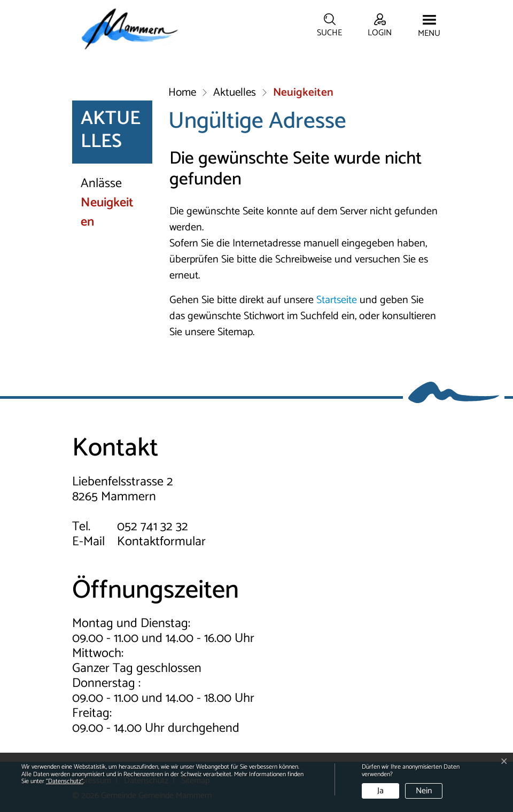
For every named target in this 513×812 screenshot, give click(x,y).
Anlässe (101, 184)
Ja (380, 791)
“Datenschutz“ (65, 781)
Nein (424, 791)
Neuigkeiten (116, 213)
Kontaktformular (161, 542)
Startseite (337, 300)
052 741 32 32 (153, 527)
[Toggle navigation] (429, 27)
